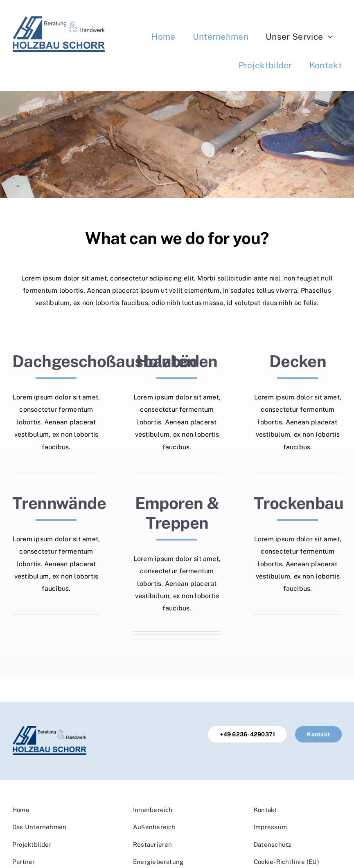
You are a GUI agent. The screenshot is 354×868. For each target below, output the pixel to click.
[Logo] (59, 19)
